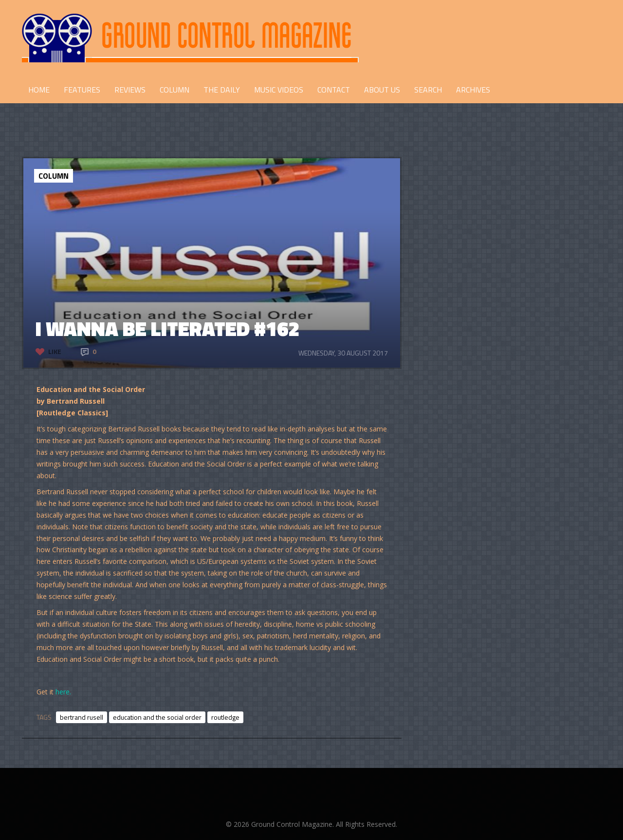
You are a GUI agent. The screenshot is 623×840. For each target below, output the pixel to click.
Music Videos (279, 90)
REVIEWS (130, 90)
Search (428, 90)
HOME (39, 90)
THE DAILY (222, 90)
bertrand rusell (82, 717)
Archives (473, 90)
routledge (225, 717)
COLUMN (174, 90)
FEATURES (82, 90)
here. (63, 692)
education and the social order (157, 717)
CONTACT (334, 90)
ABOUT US (382, 90)
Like (55, 351)
